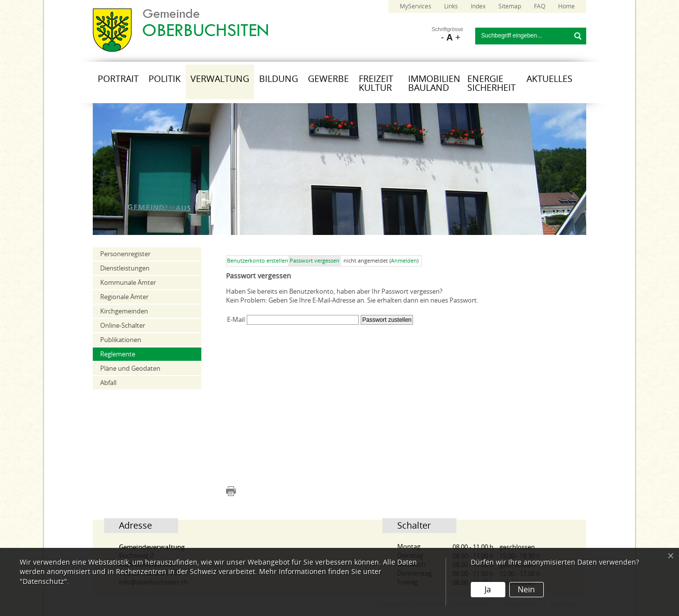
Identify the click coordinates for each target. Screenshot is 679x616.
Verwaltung (220, 79)
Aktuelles (549, 79)
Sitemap (510, 6)
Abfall (108, 383)
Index (478, 6)
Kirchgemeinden (124, 311)
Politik (165, 79)
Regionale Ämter (124, 297)
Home (566, 6)
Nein (526, 590)
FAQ (540, 6)
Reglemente (118, 354)
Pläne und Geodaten (130, 368)
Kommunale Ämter (128, 283)
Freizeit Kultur (376, 83)
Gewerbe (328, 79)
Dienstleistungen (125, 268)
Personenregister (125, 254)
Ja (488, 590)
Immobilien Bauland (434, 83)
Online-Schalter (123, 326)
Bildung (279, 79)
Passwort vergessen (315, 261)
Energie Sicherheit (491, 83)
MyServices (415, 6)
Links (451, 6)
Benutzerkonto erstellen (258, 261)
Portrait (118, 79)
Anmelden (404, 261)
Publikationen (121, 340)
